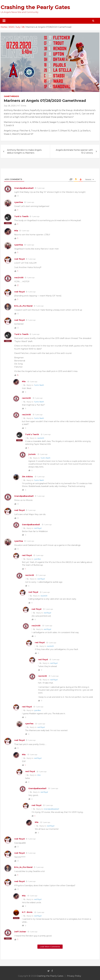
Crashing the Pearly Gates (35, 7)
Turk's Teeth (21, 216)
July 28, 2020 (10, 106)
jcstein (32, 454)
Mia (16, 231)
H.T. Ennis (22, 106)
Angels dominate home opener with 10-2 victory (74, 151)
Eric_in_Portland (23, 306)
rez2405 (19, 277)
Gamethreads (11, 96)
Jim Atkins (27, 477)
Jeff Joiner (20, 932)
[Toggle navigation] (4, 21)
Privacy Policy (74, 976)
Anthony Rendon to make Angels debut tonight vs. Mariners (24, 151)
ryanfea (19, 202)
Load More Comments (50, 947)
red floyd (19, 259)
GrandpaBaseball (24, 188)
